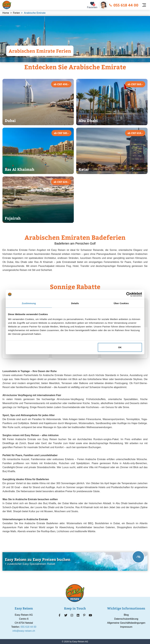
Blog (126, 615)
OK (120, 347)
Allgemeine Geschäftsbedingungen (126, 623)
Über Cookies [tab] (121, 303)
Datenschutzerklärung (126, 619)
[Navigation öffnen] (144, 5)
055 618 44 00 (124, 5)
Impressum (126, 627)
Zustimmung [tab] (29, 303)
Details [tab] (75, 303)
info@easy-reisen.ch (24, 631)
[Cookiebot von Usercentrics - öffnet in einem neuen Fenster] (129, 294)
